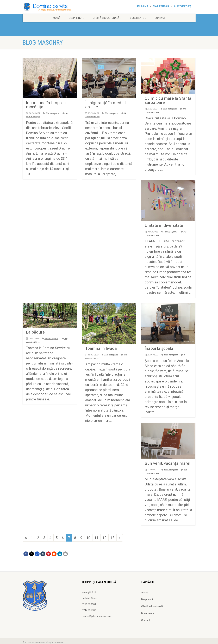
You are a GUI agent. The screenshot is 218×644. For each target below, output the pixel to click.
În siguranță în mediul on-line (105, 105)
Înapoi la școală (159, 348)
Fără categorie (51, 113)
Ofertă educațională (107, 18)
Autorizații (184, 6)
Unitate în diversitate (164, 225)
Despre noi (77, 18)
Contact (160, 18)
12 (104, 538)
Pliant (143, 6)
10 (88, 538)
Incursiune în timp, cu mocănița (46, 105)
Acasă (56, 18)
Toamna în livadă (101, 348)
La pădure (35, 332)
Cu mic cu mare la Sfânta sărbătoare (168, 100)
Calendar (161, 6)
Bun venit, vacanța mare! (167, 463)
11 (96, 538)
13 (113, 538)
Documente (138, 18)
